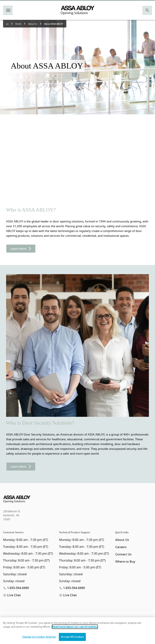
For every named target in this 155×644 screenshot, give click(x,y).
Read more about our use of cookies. (75, 627)
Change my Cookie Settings (39, 637)
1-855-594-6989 (16, 588)
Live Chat (12, 595)
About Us (122, 540)
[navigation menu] (8, 10)
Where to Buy (125, 562)
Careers (121, 547)
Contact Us (123, 554)
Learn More (21, 249)
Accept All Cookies (72, 637)
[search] (147, 10)
